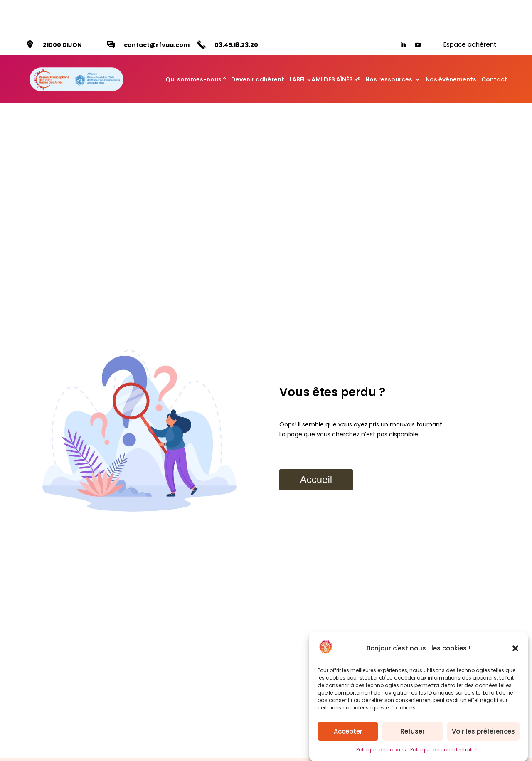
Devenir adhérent (258, 46)
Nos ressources (389, 46)
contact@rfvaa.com (157, 12)
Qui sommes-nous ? (196, 46)
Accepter (348, 731)
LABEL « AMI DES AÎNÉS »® (325, 46)
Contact (494, 46)
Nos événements (451, 46)
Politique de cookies (381, 750)
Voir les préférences (483, 731)
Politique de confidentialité (444, 750)
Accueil (316, 446)
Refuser (413, 731)
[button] (515, 648)
